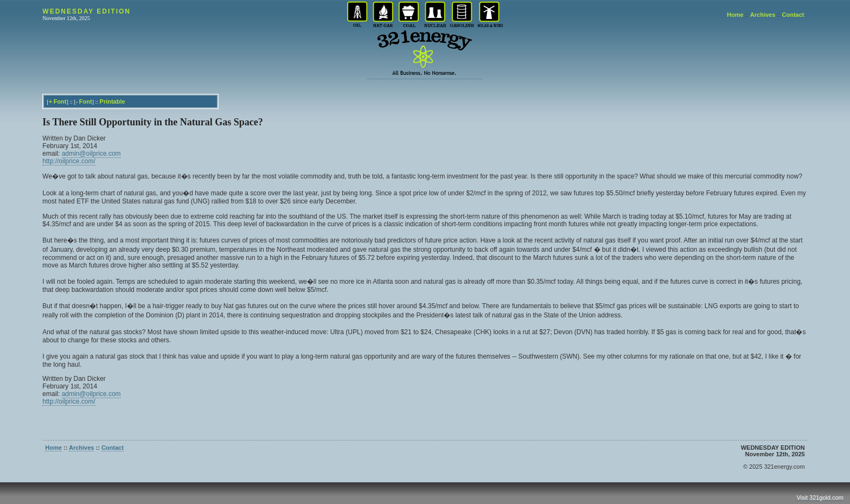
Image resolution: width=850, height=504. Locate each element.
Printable (113, 101)
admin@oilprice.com (91, 154)
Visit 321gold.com (820, 497)
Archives (763, 15)
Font (60, 101)
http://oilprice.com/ (69, 161)
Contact (793, 15)
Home (735, 15)
